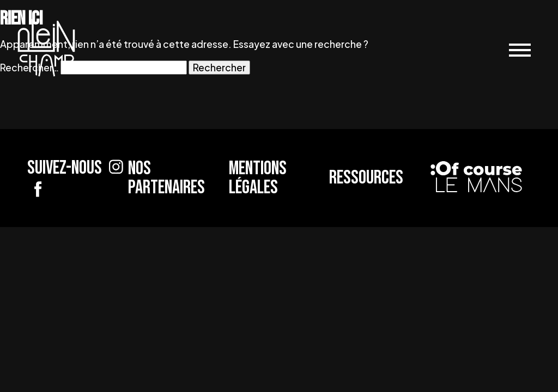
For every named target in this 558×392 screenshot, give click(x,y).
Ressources (366, 178)
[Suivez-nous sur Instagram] (116, 167)
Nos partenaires (166, 178)
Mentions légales (258, 178)
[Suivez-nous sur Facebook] (38, 189)
